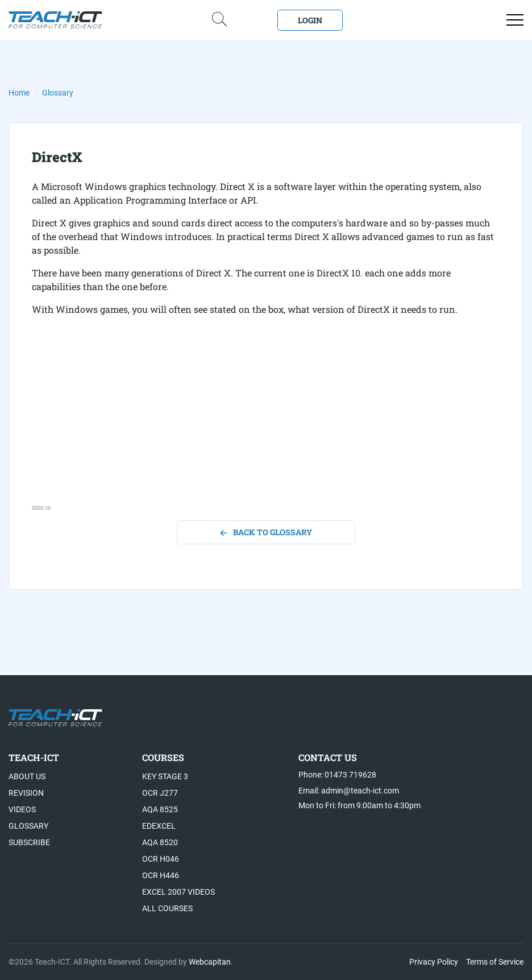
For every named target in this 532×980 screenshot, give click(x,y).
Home (19, 93)
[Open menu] (515, 20)
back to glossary (266, 532)
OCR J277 (160, 793)
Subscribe (29, 842)
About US (27, 776)
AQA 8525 (160, 809)
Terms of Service (495, 962)
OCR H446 (161, 875)
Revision (26, 793)
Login (310, 20)
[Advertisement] (266, 424)
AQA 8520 (160, 842)
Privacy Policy (434, 962)
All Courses (167, 908)
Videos (22, 809)
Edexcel (159, 826)
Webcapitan (210, 962)
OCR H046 (161, 859)
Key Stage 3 (165, 776)
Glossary (58, 93)
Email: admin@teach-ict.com (349, 791)
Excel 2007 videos (178, 892)
